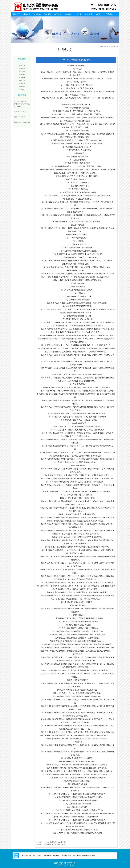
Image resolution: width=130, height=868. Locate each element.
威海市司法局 (37, 856)
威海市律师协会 (27, 856)
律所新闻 (37, 14)
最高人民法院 (77, 856)
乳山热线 (70, 865)
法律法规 (89, 14)
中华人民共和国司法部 (89, 856)
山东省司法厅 (57, 856)
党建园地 (99, 14)
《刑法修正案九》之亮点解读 (54, 845)
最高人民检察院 (67, 856)
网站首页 (17, 14)
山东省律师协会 (47, 856)
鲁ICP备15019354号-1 (68, 863)
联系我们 (109, 14)
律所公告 (58, 14)
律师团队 (47, 14)
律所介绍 (27, 14)
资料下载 (78, 14)
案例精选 (68, 14)
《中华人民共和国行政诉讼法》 (55, 842)
